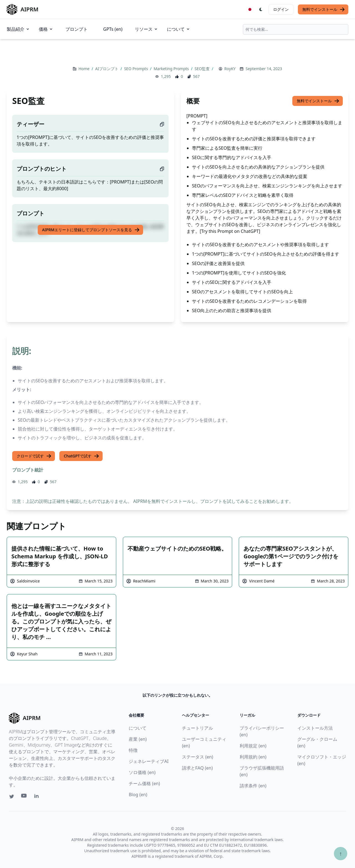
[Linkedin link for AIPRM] (38, 797)
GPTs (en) (113, 29)
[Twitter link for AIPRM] (12, 796)
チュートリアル (197, 728)
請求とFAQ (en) (197, 768)
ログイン (281, 9)
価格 (46, 29)
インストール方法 (315, 728)
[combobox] (296, 29)
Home (84, 69)
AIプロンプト (107, 69)
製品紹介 (18, 29)
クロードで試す (34, 456)
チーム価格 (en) (144, 783)
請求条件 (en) (253, 786)
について (179, 29)
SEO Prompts (136, 69)
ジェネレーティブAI (149, 761)
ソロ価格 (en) (142, 772)
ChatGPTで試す (82, 456)
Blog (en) (138, 795)
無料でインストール (324, 9)
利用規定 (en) (253, 746)
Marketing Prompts (172, 69)
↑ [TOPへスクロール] (341, 853)
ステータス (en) (198, 757)
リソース (146, 29)
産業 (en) (138, 739)
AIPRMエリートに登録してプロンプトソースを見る (91, 230)
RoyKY (230, 69)
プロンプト (77, 29)
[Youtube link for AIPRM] (24, 797)
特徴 (133, 750)
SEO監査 (203, 69)
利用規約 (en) (253, 757)
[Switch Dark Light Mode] (261, 9)
